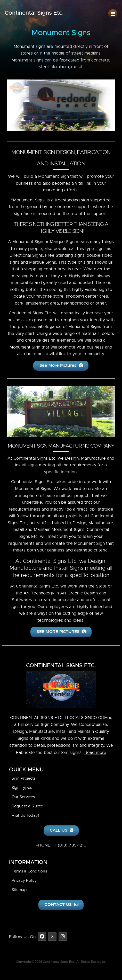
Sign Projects (24, 778)
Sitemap (19, 890)
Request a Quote (27, 806)
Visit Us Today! (25, 815)
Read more (95, 753)
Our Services (23, 797)
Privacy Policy (24, 880)
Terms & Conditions (29, 871)
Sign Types (22, 788)
